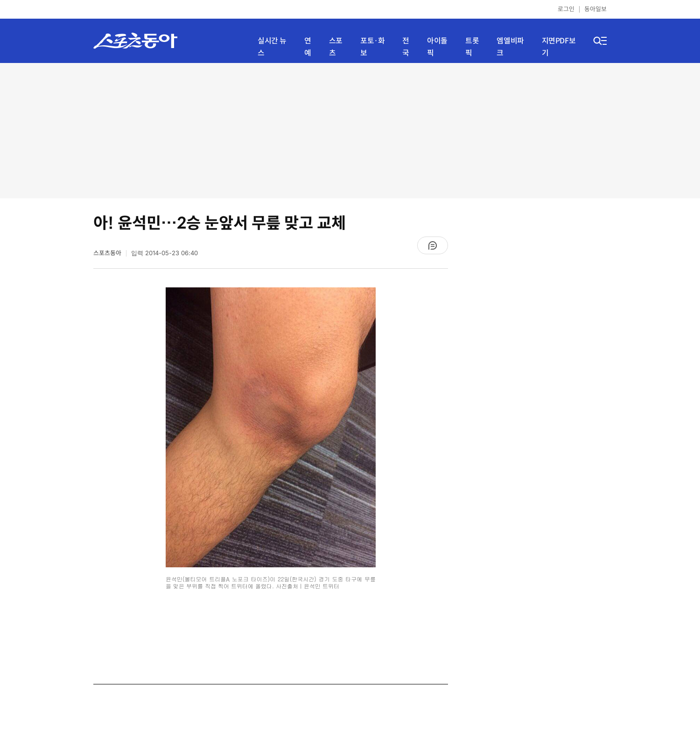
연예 (308, 47)
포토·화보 (372, 47)
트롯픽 (472, 47)
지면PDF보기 (559, 47)
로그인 (566, 9)
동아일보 (595, 9)
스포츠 (336, 47)
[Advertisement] (350, 131)
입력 (164, 253)
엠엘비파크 (510, 47)
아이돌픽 (437, 47)
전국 (406, 47)
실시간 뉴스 (272, 47)
